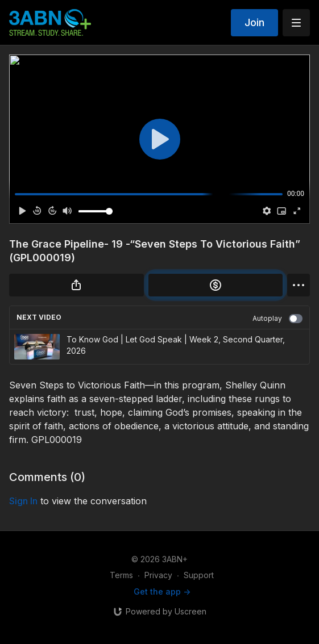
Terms (121, 575)
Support (199, 575)
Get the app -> (162, 591)
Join (254, 22)
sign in (23, 501)
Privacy (158, 575)
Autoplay (277, 319)
